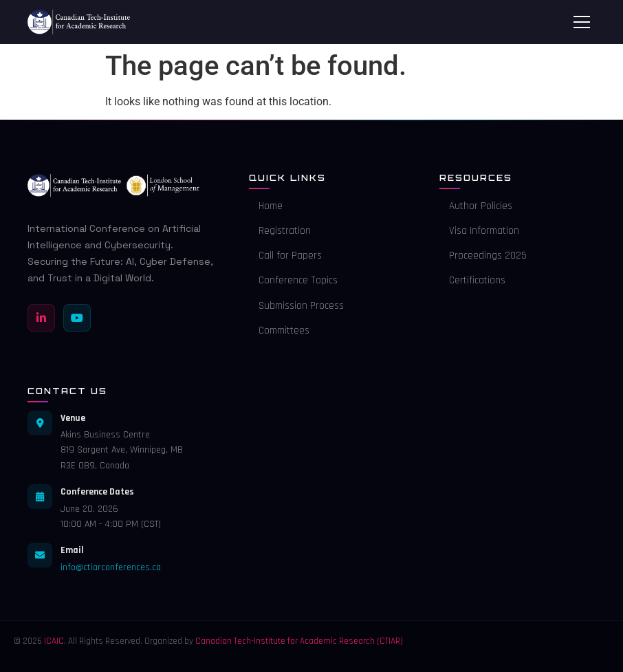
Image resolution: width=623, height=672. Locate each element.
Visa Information (479, 231)
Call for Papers (285, 256)
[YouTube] (77, 318)
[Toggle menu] (582, 22)
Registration (280, 231)
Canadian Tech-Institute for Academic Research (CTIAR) (299, 641)
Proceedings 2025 (483, 256)
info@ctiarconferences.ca (111, 567)
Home (266, 206)
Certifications (472, 280)
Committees (279, 330)
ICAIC (54, 641)
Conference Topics (293, 280)
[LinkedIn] (41, 318)
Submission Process (296, 306)
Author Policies (476, 206)
